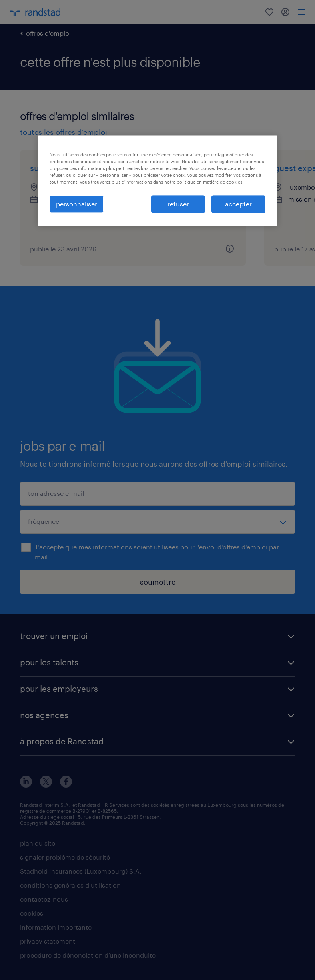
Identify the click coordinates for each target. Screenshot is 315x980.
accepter (238, 204)
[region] (157, 181)
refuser (178, 204)
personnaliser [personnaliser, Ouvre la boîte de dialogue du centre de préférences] (77, 204)
